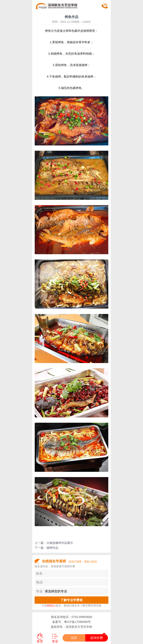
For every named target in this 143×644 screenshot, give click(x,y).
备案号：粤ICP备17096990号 (72, 622)
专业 (55, 641)
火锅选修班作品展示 (60, 543)
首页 (40, 641)
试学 (74, 638)
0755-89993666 (82, 617)
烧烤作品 (52, 548)
